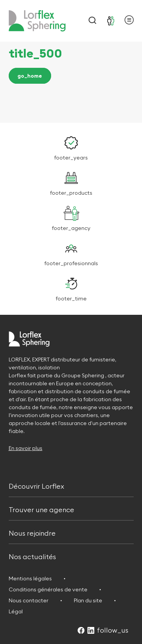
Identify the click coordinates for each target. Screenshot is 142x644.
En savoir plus (26, 448)
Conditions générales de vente (48, 589)
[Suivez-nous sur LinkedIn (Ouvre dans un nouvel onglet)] (91, 631)
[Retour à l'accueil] (37, 21)
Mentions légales (30, 578)
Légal (16, 611)
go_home (30, 76)
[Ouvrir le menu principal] (129, 21)
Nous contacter (29, 600)
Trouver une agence (41, 509)
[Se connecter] (111, 21)
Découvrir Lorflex (36, 485)
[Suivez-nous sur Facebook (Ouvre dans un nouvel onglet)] (81, 631)
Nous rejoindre (32, 532)
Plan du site (88, 600)
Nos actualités (32, 556)
